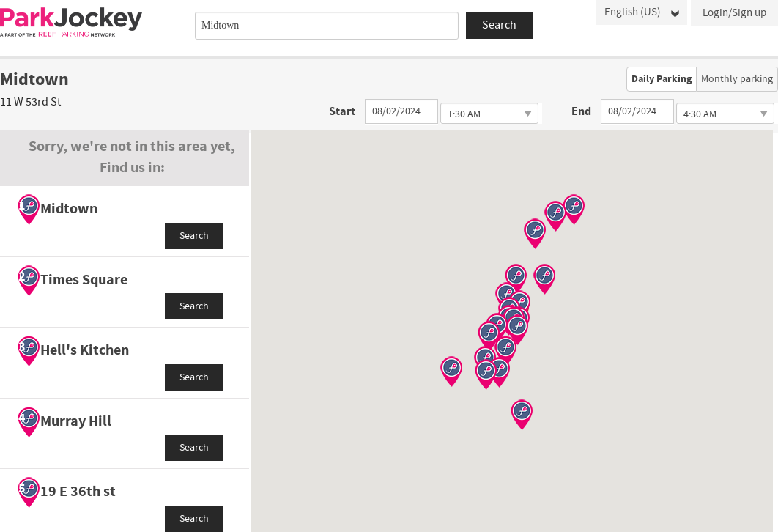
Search (194, 236)
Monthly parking (737, 79)
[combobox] (327, 26)
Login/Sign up (734, 13)
